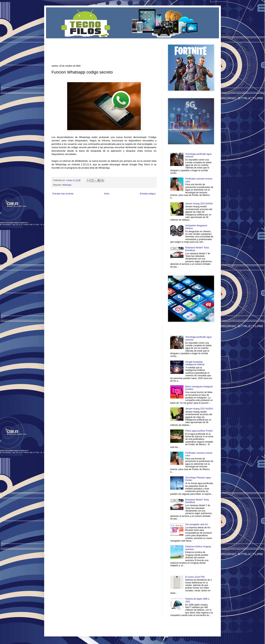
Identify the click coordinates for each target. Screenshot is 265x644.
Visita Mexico (114, 208)
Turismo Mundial (90, 208)
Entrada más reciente (63, 194)
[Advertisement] (95, 50)
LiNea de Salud (84, 202)
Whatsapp (67, 185)
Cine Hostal (113, 206)
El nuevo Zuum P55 (195, 577)
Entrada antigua (148, 194)
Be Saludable (71, 202)
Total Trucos (103, 206)
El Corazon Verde (127, 208)
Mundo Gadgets (125, 206)
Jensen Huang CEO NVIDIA (199, 204)
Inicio (107, 194)
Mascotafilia (62, 208)
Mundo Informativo (75, 208)
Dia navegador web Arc (197, 524)
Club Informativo (114, 202)
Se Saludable (103, 208)
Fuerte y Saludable (90, 206)
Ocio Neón (66, 206)
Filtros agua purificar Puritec (199, 431)
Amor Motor (149, 208)
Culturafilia (139, 208)
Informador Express (98, 202)
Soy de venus (76, 206)
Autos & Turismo (139, 206)
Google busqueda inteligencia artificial (195, 363)
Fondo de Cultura (128, 202)
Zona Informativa (58, 202)
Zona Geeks (141, 202)
